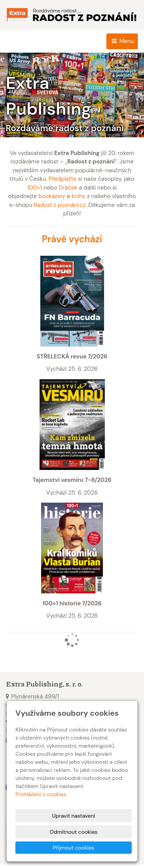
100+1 (35, 188)
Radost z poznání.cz (60, 205)
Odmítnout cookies (73, 832)
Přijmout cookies (73, 848)
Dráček (68, 188)
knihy (79, 196)
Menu (122, 41)
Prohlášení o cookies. (41, 794)
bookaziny (52, 196)
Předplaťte (62, 179)
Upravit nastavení (74, 816)
